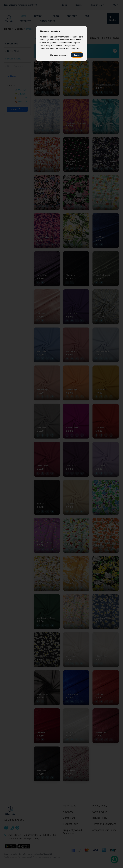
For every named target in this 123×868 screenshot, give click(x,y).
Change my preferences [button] (59, 55)
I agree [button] (77, 55)
